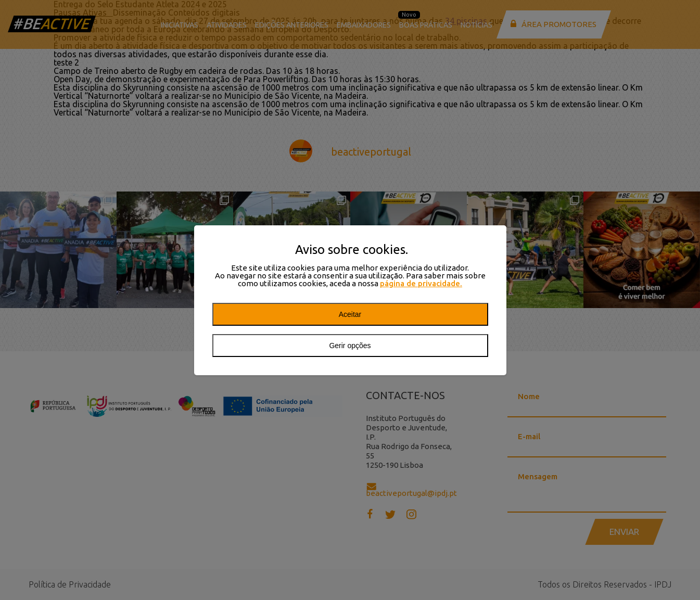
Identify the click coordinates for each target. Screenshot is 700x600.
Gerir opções (350, 346)
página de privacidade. (421, 283)
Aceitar (350, 314)
